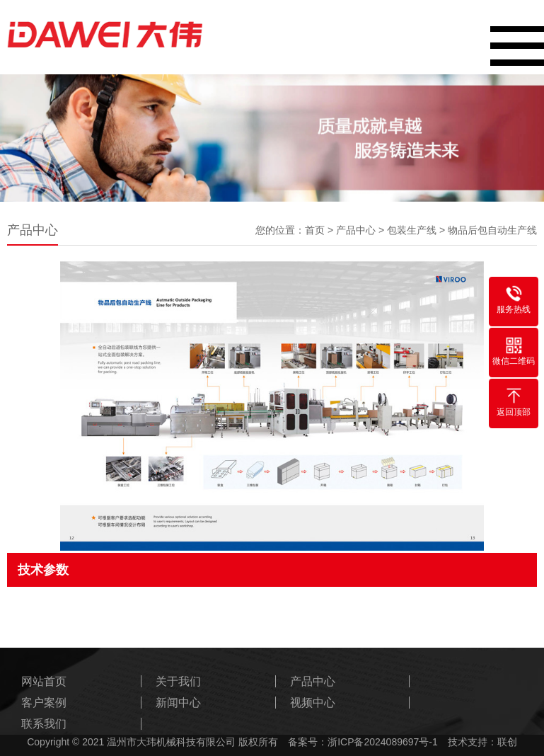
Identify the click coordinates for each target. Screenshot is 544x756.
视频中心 (313, 703)
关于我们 (178, 681)
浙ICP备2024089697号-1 (383, 742)
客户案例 (44, 703)
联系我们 (44, 724)
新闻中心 (178, 703)
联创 (507, 742)
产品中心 (356, 230)
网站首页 (44, 681)
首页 (315, 230)
